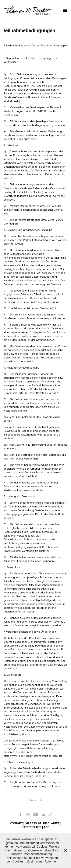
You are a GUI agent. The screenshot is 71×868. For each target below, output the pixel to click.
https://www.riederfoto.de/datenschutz (26, 756)
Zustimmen (34, 861)
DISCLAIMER (51, 823)
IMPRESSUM (33, 823)
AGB (46, 827)
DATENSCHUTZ (31, 827)
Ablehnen (51, 861)
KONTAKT (16, 823)
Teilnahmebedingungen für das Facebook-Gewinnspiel (35, 45)
